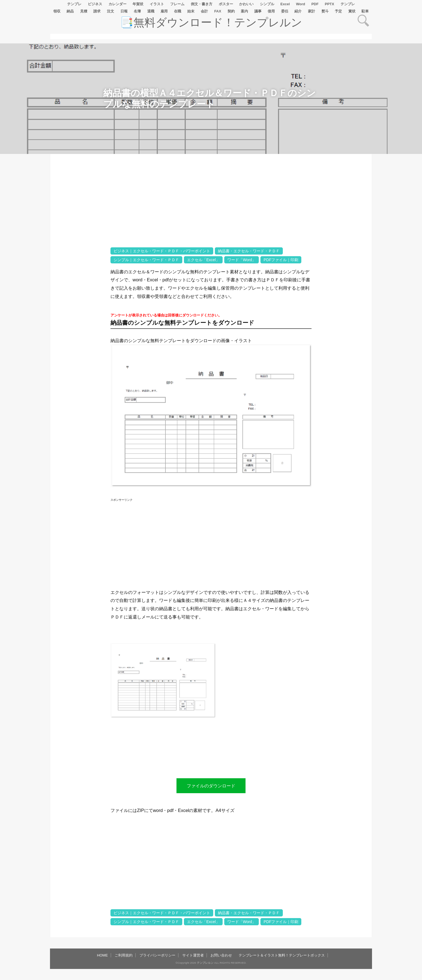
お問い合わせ (221, 955)
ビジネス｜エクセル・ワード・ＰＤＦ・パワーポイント (162, 251)
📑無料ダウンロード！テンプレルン (211, 22)
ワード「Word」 (242, 260)
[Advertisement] (80, 327)
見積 (84, 11)
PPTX (329, 4)
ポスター (226, 4)
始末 (191, 11)
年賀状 (138, 4)
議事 (258, 11)
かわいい (246, 4)
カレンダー (118, 4)
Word (301, 4)
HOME (102, 955)
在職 (178, 11)
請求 (97, 11)
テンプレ (74, 4)
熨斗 (325, 11)
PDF (315, 4)
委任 (285, 11)
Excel (285, 4)
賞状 (352, 11)
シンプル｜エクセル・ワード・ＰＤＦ (146, 260)
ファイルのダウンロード (211, 786)
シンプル (267, 4)
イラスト (157, 4)
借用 (271, 11)
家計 (312, 11)
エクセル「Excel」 (203, 260)
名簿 (137, 11)
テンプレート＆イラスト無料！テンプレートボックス (282, 955)
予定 (338, 11)
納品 (70, 11)
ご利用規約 (124, 955)
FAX (218, 11)
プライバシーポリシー (157, 955)
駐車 (365, 11)
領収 (57, 11)
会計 (204, 11)
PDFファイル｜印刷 (281, 260)
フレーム (177, 4)
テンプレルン (205, 963)
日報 (124, 11)
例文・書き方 (202, 4)
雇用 (164, 11)
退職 (151, 11)
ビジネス (95, 4)
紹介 (298, 11)
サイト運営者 (193, 955)
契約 (231, 11)
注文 (110, 11)
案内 (244, 11)
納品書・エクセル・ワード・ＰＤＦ (249, 251)
